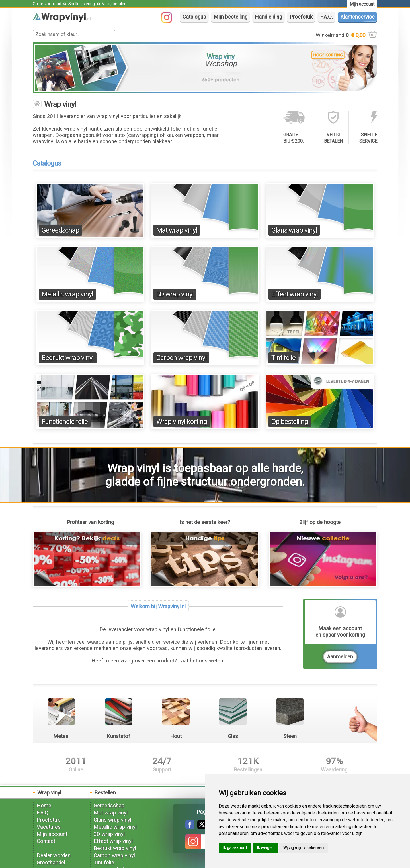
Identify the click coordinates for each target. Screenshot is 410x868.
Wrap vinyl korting (182, 422)
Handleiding (268, 17)
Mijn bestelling (230, 17)
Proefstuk (301, 17)
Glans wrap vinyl (294, 230)
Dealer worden (54, 855)
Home (44, 806)
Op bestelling (290, 422)
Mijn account (52, 834)
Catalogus (194, 17)
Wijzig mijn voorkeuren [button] (304, 848)
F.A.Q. (326, 17)
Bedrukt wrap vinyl (68, 358)
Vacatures (49, 827)
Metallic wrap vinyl (67, 294)
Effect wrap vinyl (295, 294)
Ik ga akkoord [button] (235, 848)
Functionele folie (65, 422)
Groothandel (51, 863)
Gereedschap (60, 230)
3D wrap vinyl (175, 294)
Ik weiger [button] (265, 848)
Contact (46, 841)
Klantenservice (357, 17)
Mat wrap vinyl (177, 230)
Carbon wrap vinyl (181, 358)
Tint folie (283, 358)
